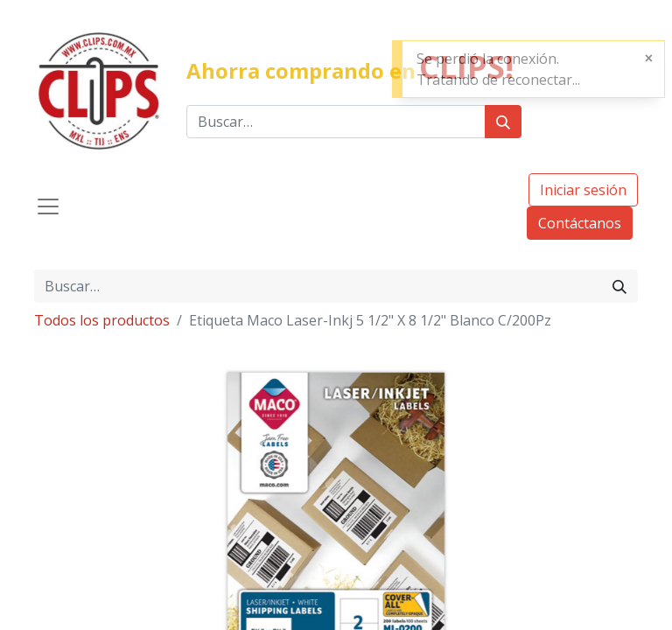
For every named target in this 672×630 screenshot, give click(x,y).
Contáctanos (580, 223)
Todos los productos (102, 320)
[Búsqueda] (503, 122)
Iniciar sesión (583, 190)
